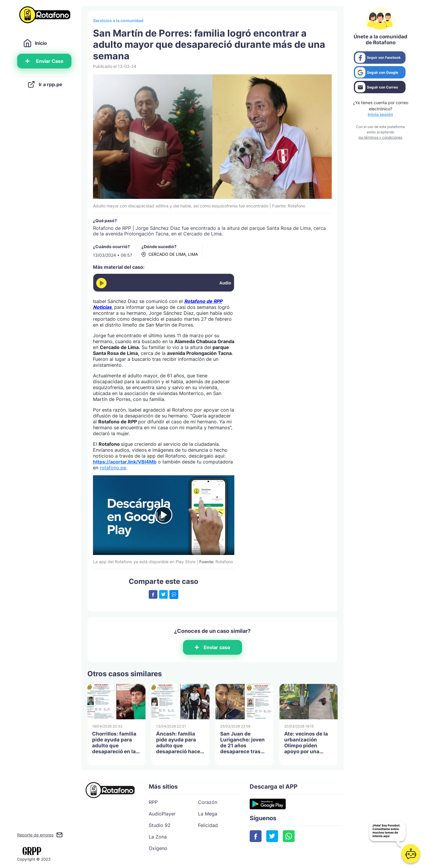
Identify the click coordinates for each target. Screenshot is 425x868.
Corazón (208, 802)
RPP (153, 802)
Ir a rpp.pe (45, 84)
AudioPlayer (162, 814)
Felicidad (208, 825)
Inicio (35, 43)
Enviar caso (212, 647)
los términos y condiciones (380, 137)
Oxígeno (158, 848)
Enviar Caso (45, 61)
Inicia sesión (380, 114)
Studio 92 (160, 825)
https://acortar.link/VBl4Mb (125, 462)
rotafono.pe (113, 468)
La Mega (208, 814)
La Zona (158, 837)
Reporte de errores (35, 835)
